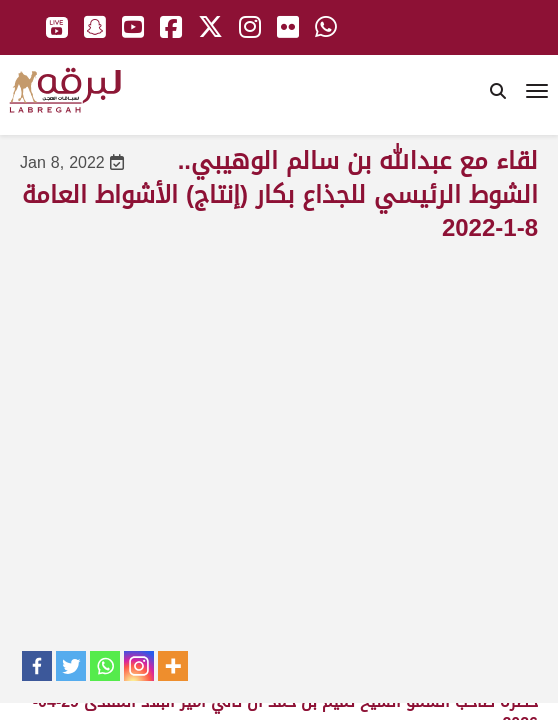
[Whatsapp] (105, 666)
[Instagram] (139, 666)
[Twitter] (71, 666)
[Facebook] (37, 666)
